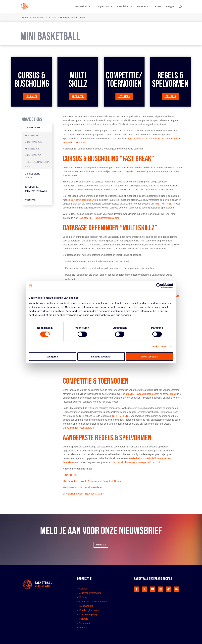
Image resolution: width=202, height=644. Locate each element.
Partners (30, 200)
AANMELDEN (101, 545)
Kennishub (123, 7)
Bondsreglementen (89, 610)
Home (25, 18)
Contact (83, 589)
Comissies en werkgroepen (93, 602)
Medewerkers (86, 606)
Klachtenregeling (88, 615)
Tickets (157, 7)
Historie (141, 7)
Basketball (81, 7)
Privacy (83, 627)
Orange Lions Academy (32, 176)
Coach (52, 18)
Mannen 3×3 (32, 136)
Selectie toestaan (101, 356)
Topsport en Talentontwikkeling (36, 189)
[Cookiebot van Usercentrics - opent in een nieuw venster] (159, 286)
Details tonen (159, 346)
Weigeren (52, 356)
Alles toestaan (150, 356)
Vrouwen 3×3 (33, 142)
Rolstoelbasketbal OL (37, 164)
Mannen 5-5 (32, 149)
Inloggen (170, 7)
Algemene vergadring (90, 593)
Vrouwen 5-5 (33, 155)
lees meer (32, 97)
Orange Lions (102, 7)
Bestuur (83, 597)
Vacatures (85, 623)
